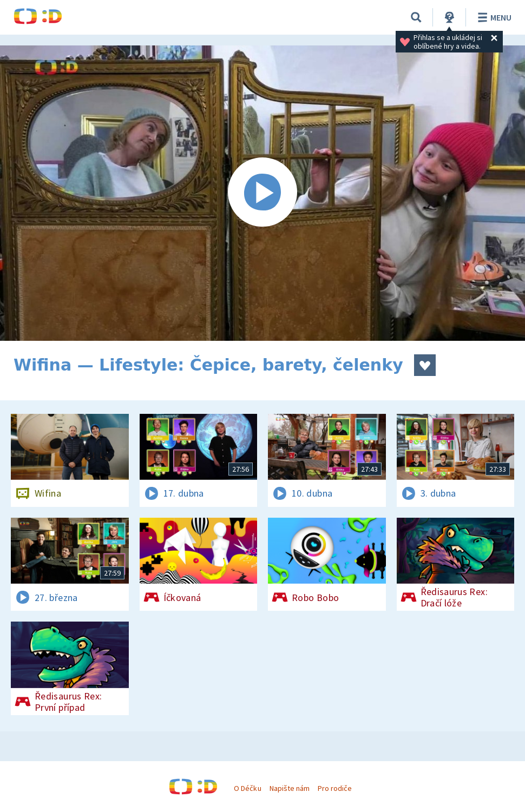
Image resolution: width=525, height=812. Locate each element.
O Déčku (247, 788)
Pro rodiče (335, 788)
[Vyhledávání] (416, 17)
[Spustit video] (262, 193)
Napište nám (290, 788)
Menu (493, 17)
